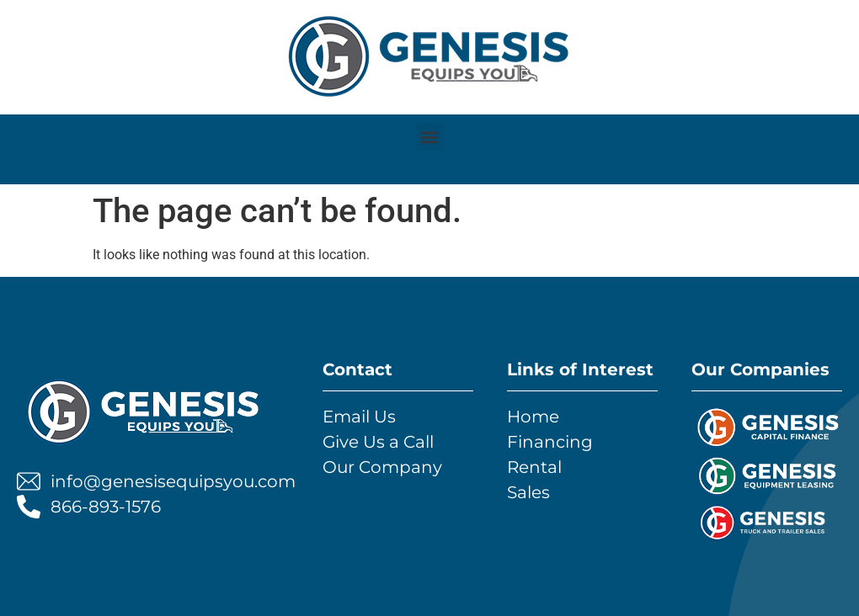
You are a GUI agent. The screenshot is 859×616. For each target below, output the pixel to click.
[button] (430, 137)
